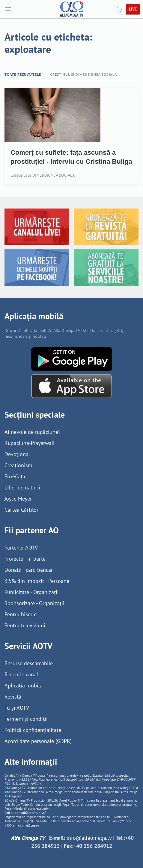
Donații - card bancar (29, 570)
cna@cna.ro (31, 825)
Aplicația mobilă (24, 685)
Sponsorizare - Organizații (34, 603)
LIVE (133, 9)
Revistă (13, 697)
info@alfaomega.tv (89, 838)
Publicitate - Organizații (32, 592)
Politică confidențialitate (33, 730)
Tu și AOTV (17, 708)
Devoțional (17, 454)
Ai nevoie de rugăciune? (33, 432)
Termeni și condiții (26, 719)
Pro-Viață (15, 476)
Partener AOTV (21, 548)
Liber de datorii (22, 487)
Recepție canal (21, 674)
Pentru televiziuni (25, 625)
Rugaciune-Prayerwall (30, 443)
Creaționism (18, 465)
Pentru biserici (21, 614)
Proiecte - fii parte (25, 559)
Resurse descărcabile (29, 663)
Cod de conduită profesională (25, 813)
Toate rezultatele (23, 74)
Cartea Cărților (21, 510)
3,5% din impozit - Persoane (37, 581)
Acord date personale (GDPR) (38, 741)
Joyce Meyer (18, 499)
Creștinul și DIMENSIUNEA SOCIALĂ (83, 74)
